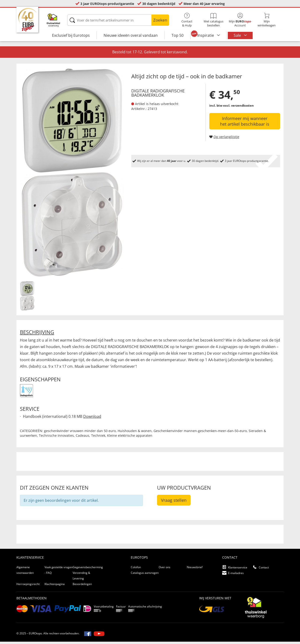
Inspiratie (206, 35)
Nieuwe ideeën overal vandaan (131, 35)
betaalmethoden (32, 600)
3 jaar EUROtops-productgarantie (107, 4)
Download (92, 419)
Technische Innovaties (56, 438)
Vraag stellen (174, 502)
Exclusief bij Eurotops (71, 35)
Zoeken (160, 20)
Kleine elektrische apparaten (130, 438)
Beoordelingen (82, 586)
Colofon (136, 569)
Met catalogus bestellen (213, 20)
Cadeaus (82, 438)
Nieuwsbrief (195, 569)
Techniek (98, 438)
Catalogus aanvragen (145, 575)
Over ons (165, 569)
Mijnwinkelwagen (267, 20)
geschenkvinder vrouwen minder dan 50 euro (80, 433)
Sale (238, 35)
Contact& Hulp (187, 20)
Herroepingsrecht (28, 586)
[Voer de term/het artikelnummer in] (118, 20)
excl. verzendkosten (238, 108)
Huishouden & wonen (135, 433)
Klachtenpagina (55, 586)
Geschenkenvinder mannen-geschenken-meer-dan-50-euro (200, 433)
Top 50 (178, 35)
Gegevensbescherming (88, 569)
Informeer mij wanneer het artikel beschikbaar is (245, 124)
